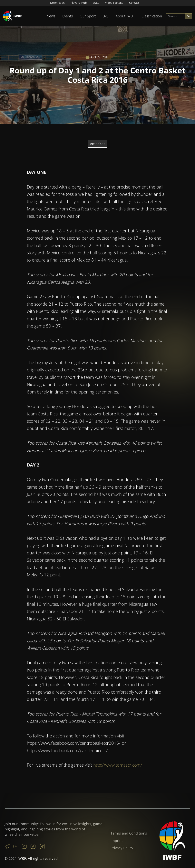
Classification (152, 16)
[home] (13, 16)
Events (68, 16)
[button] (51, 16)
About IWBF (125, 16)
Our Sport (88, 16)
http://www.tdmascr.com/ (118, 770)
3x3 (106, 16)
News (51, 16)
